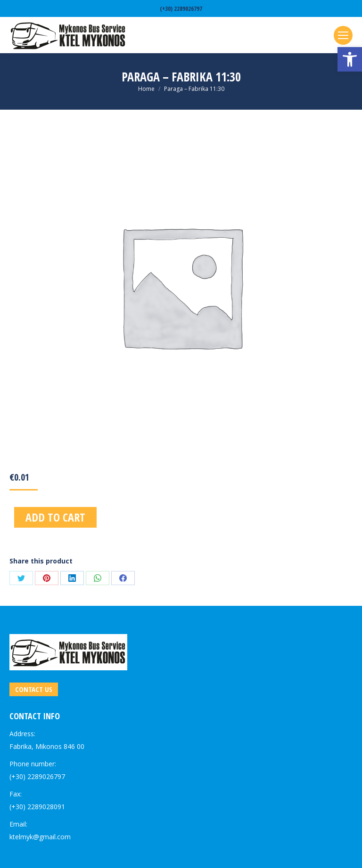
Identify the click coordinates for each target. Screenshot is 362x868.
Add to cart (55, 517)
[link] (350, 59)
